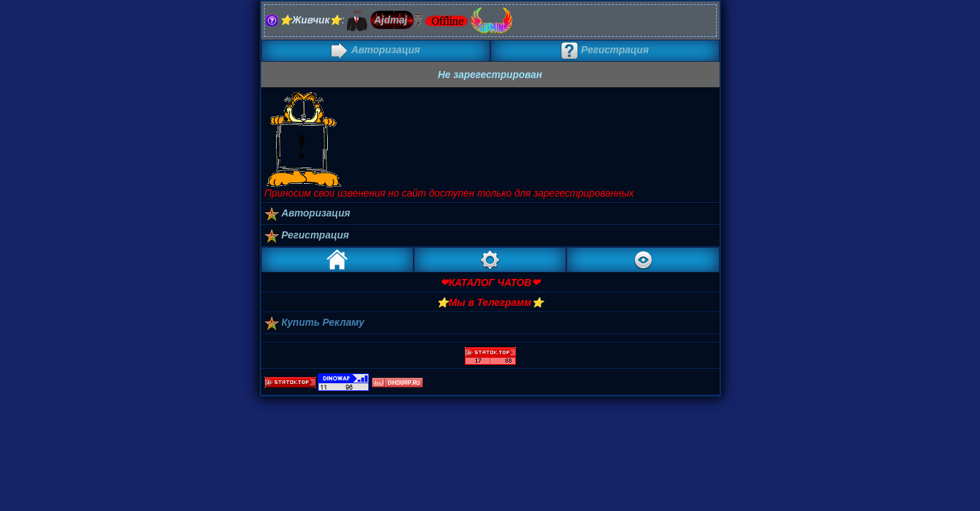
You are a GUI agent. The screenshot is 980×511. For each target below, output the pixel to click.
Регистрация (605, 50)
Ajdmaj (391, 20)
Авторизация (375, 50)
